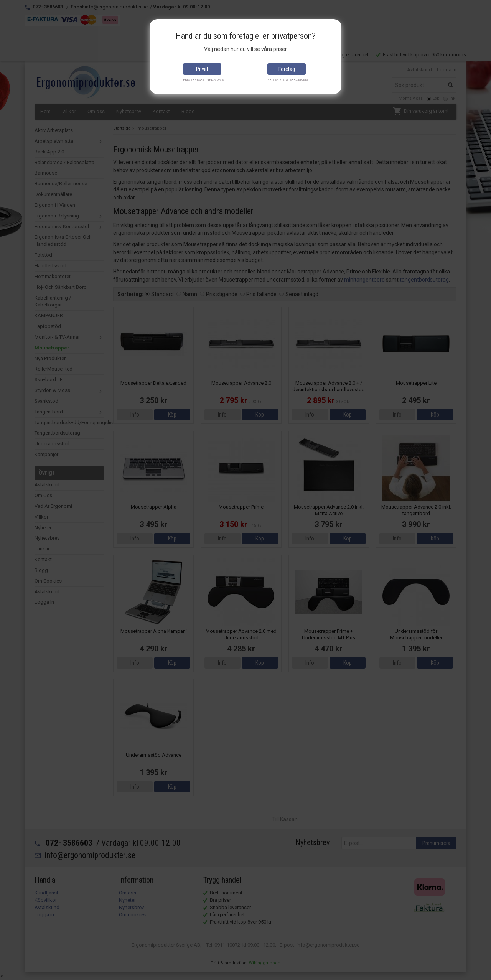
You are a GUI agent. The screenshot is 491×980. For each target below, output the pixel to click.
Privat (202, 69)
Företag (287, 69)
